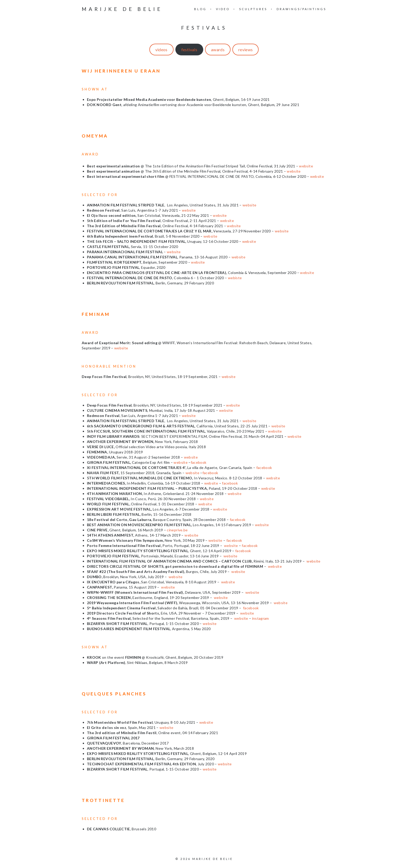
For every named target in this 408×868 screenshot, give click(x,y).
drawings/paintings (301, 9)
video (223, 9)
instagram (261, 618)
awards (218, 50)
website (306, 166)
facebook (199, 462)
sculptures (253, 9)
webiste (235, 278)
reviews (246, 50)
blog (200, 9)
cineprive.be (177, 530)
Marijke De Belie (122, 9)
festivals (189, 50)
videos (161, 50)
